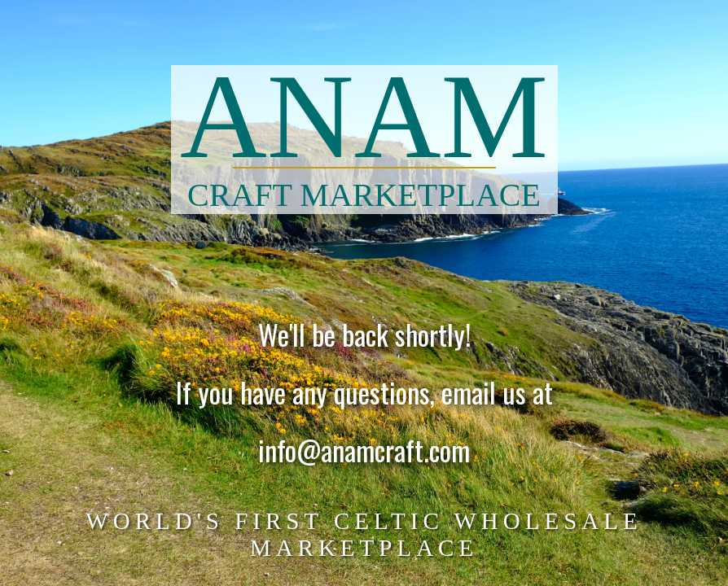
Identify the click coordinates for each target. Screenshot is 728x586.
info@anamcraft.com (364, 452)
